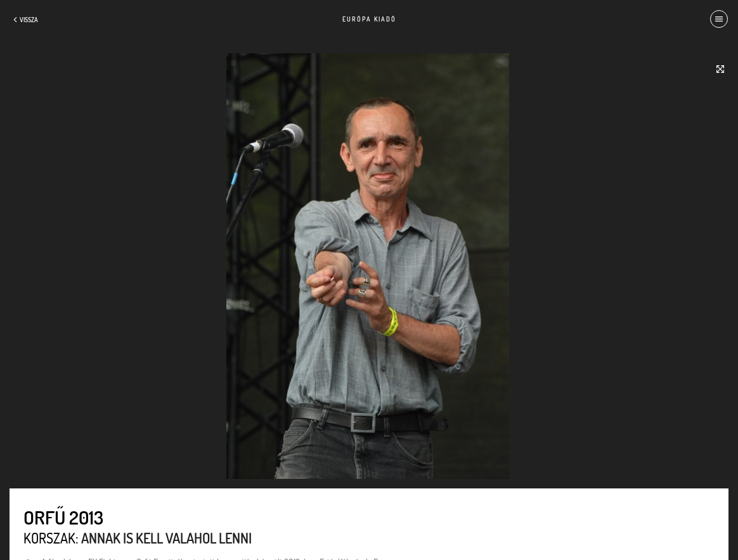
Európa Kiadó (369, 19)
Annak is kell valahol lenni (166, 538)
